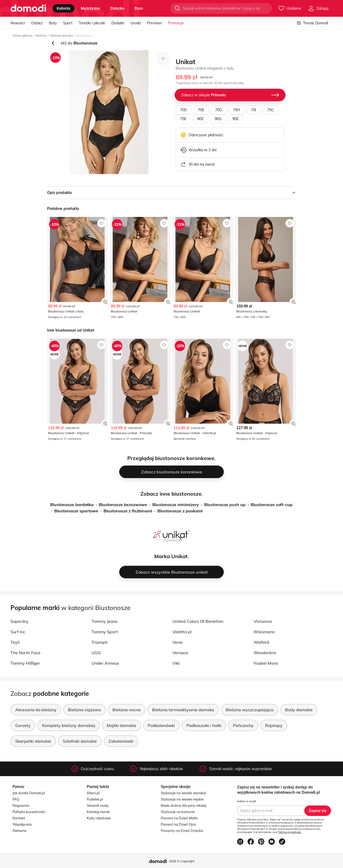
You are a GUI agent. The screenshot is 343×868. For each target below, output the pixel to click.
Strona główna (22, 36)
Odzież (37, 23)
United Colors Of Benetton (198, 621)
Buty (53, 23)
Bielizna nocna (127, 710)
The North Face (25, 653)
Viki (176, 663)
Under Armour (105, 663)
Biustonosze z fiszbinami (128, 511)
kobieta (64, 8)
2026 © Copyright (182, 861)
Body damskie (299, 710)
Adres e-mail (247, 801)
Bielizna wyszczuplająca (250, 710)
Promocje (176, 23)
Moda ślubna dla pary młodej (184, 805)
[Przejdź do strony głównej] (28, 8)
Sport (68, 23)
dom (139, 8)
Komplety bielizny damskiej (69, 725)
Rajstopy (274, 725)
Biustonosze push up (225, 505)
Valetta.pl (182, 632)
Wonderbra (265, 653)
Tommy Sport (105, 632)
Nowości (18, 23)
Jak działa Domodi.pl (29, 793)
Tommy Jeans (105, 621)
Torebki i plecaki (92, 23)
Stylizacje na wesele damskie (183, 793)
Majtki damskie (121, 725)
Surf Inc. (18, 632)
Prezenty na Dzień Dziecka (182, 831)
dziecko (117, 8)
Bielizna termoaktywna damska (183, 710)
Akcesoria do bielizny (36, 710)
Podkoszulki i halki (204, 725)
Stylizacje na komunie (178, 812)
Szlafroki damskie (80, 741)
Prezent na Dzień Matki (179, 818)
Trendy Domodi (312, 23)
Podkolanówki (161, 725)
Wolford (261, 642)
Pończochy (243, 725)
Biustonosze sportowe (76, 511)
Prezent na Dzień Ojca (178, 824)
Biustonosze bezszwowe (123, 505)
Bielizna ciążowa (84, 710)
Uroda (136, 23)
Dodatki (118, 23)
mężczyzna (90, 8)
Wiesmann (264, 632)
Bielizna (41, 36)
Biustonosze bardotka (72, 505)
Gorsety (23, 725)
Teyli (15, 642)
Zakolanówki (121, 741)
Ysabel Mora (266, 663)
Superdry (19, 621)
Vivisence (263, 621)
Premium (154, 23)
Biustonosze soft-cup (272, 505)
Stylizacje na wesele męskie (182, 799)
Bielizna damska (62, 36)
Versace (180, 653)
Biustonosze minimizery (176, 505)
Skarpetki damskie (33, 741)
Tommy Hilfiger (25, 663)
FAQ (16, 799)
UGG (96, 653)
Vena (178, 642)
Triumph (99, 642)
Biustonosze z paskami (180, 511)
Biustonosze (84, 36)
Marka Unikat (171, 556)
